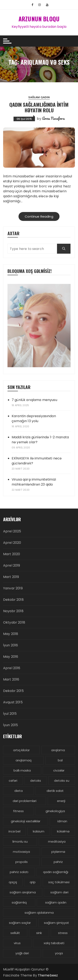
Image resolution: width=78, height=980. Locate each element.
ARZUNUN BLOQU (39, 19)
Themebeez (48, 975)
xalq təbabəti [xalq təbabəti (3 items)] (54, 943)
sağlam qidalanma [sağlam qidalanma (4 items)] (39, 913)
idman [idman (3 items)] (62, 821)
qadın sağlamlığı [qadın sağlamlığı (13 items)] (56, 872)
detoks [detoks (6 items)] (36, 781)
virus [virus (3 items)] (17, 943)
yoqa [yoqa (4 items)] (59, 953)
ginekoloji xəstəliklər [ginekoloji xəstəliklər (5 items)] (26, 821)
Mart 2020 (12, 554)
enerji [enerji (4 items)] (61, 801)
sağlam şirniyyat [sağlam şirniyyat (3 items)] (56, 923)
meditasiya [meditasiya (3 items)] (57, 841)
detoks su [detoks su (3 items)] (62, 781)
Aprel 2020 (12, 543)
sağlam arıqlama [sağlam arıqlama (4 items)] (23, 892)
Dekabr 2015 (13, 691)
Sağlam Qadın (39, 97)
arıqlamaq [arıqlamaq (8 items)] (24, 760)
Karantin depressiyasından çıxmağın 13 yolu (34, 419)
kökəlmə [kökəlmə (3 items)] (63, 831)
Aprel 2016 (12, 668)
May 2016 (11, 657)
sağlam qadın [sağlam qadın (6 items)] (56, 902)
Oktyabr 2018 (14, 622)
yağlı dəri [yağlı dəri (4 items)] (22, 953)
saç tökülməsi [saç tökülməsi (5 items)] (59, 882)
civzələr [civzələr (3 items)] (59, 770)
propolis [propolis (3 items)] (22, 862)
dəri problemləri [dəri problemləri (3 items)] (25, 801)
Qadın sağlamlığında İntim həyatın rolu (39, 107)
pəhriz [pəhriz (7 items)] (58, 862)
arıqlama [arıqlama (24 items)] (58, 750)
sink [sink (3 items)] (39, 933)
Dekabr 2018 (13, 600)
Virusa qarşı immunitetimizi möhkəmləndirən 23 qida (34, 482)
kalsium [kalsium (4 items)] (39, 831)
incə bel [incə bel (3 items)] (14, 831)
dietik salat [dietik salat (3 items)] (55, 791)
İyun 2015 (11, 725)
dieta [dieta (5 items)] (19, 791)
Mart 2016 (11, 679)
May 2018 (11, 634)
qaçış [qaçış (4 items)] (13, 882)
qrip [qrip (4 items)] (33, 882)
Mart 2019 (11, 577)
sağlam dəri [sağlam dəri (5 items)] (59, 892)
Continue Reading (39, 216)
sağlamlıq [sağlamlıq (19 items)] (19, 902)
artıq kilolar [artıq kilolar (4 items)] (21, 750)
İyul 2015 (10, 714)
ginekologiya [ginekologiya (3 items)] (55, 811)
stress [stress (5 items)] (63, 933)
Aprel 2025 (12, 531)
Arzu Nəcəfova (53, 118)
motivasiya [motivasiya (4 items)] (21, 852)
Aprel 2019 (12, 565)
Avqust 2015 (13, 702)
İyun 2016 (11, 645)
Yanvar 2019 (13, 588)
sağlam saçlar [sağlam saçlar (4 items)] (20, 923)
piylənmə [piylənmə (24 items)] (58, 852)
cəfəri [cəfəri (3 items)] (13, 781)
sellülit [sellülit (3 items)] (15, 933)
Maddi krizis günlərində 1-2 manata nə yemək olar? (40, 440)
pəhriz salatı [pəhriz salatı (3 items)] (19, 872)
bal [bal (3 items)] (60, 760)
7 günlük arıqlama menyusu (34, 400)
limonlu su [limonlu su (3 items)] (20, 841)
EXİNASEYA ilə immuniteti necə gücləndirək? (37, 461)
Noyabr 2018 (13, 611)
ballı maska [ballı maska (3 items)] (22, 770)
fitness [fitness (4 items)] (18, 811)
